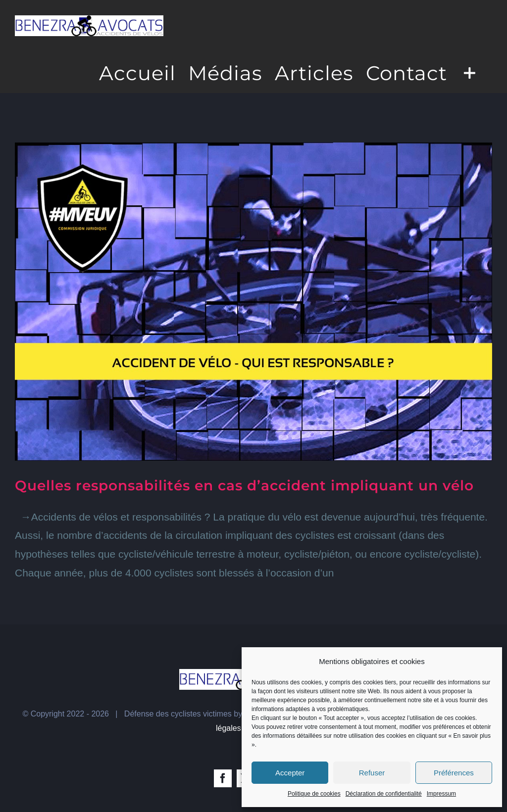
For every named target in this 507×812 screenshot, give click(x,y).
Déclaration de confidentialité (384, 794)
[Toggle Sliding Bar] (470, 72)
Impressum (441, 794)
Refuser (372, 773)
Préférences (454, 773)
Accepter (290, 773)
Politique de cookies (314, 794)
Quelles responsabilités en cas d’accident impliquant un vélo (244, 485)
